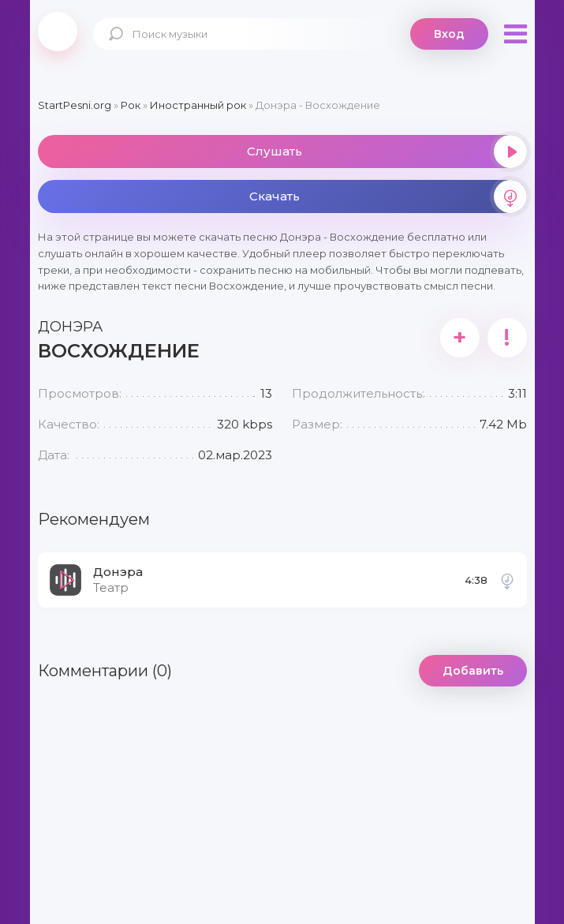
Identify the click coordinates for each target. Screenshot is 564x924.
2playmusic (58, 32)
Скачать (388, 196)
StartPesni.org (75, 105)
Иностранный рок (198, 105)
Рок (131, 105)
